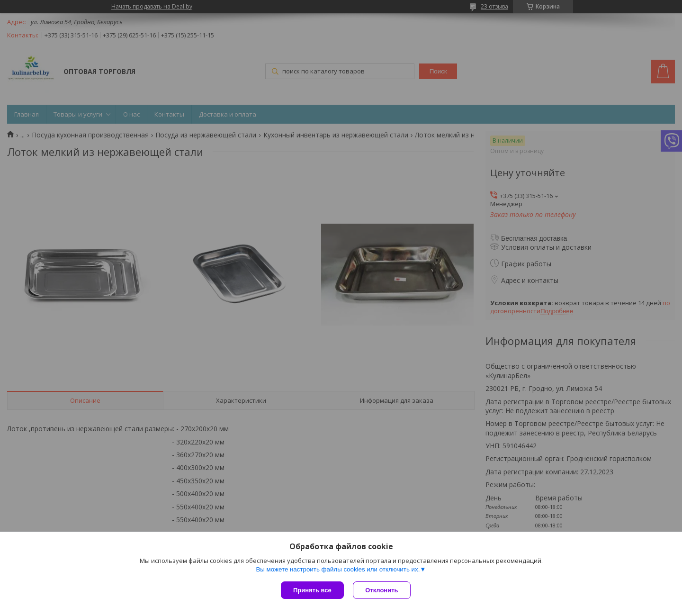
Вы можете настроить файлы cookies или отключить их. (338, 569)
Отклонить (382, 590)
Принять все (312, 590)
